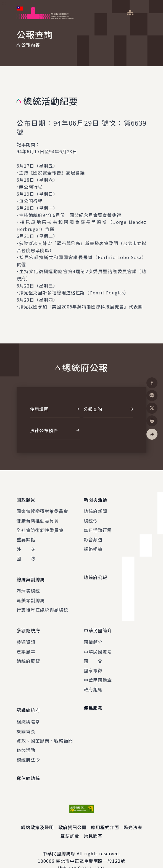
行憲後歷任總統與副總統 (42, 603)
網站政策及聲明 (37, 813)
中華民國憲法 (98, 641)
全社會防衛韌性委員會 (40, 526)
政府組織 (93, 678)
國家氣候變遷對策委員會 (42, 507)
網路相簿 (93, 545)
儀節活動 (26, 735)
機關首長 (26, 716)
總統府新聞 (95, 507)
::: (4, 3)
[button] (152, 434)
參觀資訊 (26, 631)
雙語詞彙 (70, 821)
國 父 (93, 650)
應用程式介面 (105, 813)
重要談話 (26, 536)
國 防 (26, 555)
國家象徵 (93, 659)
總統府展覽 (28, 650)
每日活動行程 (98, 526)
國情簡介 (93, 631)
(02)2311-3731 (89, 853)
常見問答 (93, 821)
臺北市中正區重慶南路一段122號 (90, 846)
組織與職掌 (28, 707)
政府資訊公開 (72, 813)
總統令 (91, 517)
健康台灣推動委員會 (38, 517)
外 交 (26, 545)
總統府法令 (28, 745)
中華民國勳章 (98, 669)
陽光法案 (133, 813)
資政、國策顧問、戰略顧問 (45, 726)
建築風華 (26, 641)
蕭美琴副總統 (31, 593)
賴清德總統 (28, 584)
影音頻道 (93, 536)
